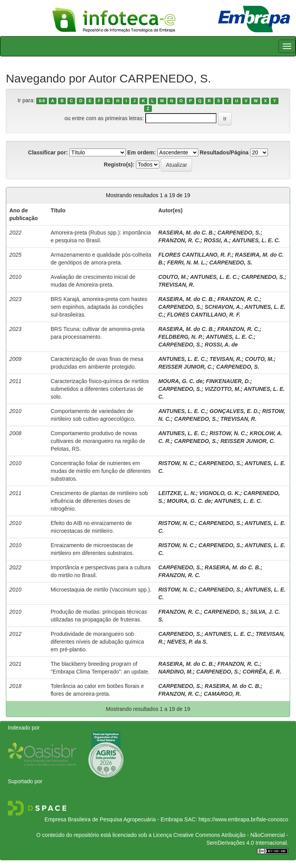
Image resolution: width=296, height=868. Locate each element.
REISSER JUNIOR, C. (186, 367)
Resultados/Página (224, 152)
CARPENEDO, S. (239, 233)
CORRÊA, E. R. (262, 672)
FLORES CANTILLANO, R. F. (195, 255)
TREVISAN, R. (177, 285)
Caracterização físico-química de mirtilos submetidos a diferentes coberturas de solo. (100, 389)
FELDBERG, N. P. (181, 337)
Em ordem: (142, 152)
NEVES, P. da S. (187, 642)
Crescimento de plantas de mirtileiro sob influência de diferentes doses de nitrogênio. (99, 501)
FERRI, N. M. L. (187, 262)
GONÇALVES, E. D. (234, 411)
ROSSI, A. (216, 240)
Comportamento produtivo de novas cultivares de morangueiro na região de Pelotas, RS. (98, 441)
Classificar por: (48, 152)
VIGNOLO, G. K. (220, 493)
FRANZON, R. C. (180, 240)
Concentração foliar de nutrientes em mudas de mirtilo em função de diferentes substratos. (101, 471)
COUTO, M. (173, 277)
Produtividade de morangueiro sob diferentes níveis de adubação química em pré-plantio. (97, 642)
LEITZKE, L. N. (177, 493)
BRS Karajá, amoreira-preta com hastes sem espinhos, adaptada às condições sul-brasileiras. (99, 307)
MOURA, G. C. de (181, 381)
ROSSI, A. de (221, 345)
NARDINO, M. (176, 672)
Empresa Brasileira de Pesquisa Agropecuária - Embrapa (114, 819)
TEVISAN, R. (226, 359)
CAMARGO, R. (222, 694)
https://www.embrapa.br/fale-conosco (243, 819)
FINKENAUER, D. (228, 381)
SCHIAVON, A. (223, 307)
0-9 (42, 101)
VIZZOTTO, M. (223, 389)
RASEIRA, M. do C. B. (186, 233)
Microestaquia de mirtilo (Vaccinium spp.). (101, 590)
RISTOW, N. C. (228, 433)
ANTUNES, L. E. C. (256, 240)
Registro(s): (119, 164)
